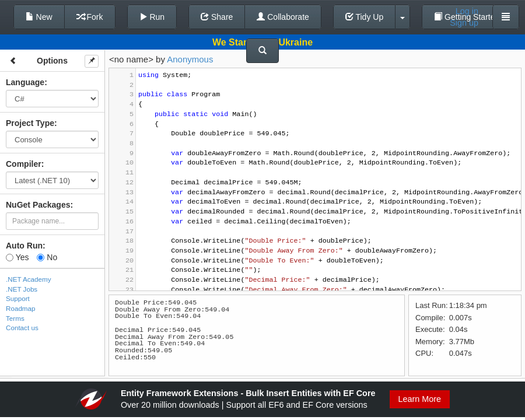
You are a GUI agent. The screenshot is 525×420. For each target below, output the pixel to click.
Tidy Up (364, 17)
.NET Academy (29, 279)
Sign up (464, 23)
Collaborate (283, 17)
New (39, 17)
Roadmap (21, 308)
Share (217, 17)
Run (152, 17)
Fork (90, 17)
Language (25, 82)
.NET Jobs (22, 289)
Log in (467, 11)
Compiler (24, 164)
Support (18, 298)
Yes (17, 257)
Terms (15, 318)
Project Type (30, 123)
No (47, 257)
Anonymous (190, 59)
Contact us (22, 328)
